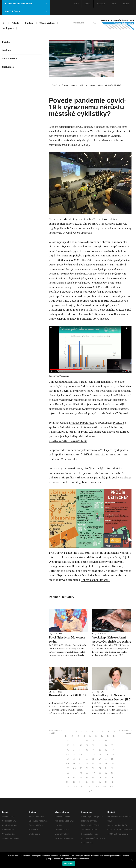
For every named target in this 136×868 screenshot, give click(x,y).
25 (100, 741)
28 (68, 745)
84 (68, 778)
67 (113, 764)
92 (67, 782)
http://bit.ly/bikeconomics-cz (84, 482)
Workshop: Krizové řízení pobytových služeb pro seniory (112, 639)
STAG (87, 4)
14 (84, 736)
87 (87, 778)
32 (93, 745)
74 (106, 768)
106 (112, 787)
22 (80, 741)
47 (87, 755)
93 (74, 782)
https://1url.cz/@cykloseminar (68, 441)
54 (81, 759)
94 (80, 782)
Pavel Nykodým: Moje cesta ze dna (67, 639)
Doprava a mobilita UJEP (95, 580)
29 (74, 745)
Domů (54, 85)
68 (68, 768)
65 (100, 764)
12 (72, 736)
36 (68, 750)
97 (100, 782)
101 (76, 787)
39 (87, 750)
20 (68, 741)
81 (100, 773)
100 (69, 787)
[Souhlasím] (132, 860)
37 (74, 750)
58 (106, 759)
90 (106, 778)
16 (96, 736)
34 (106, 745)
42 (106, 750)
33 (100, 745)
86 (81, 778)
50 (107, 755)
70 (81, 768)
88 (93, 778)
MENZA (127, 4)
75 (112, 768)
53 (74, 759)
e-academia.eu (106, 575)
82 (106, 773)
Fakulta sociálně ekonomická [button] (26, 4)
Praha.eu (119, 423)
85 (74, 778)
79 (87, 773)
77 (74, 773)
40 (93, 750)
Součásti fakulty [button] (26, 11)
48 (94, 755)
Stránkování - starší (125, 732)
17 (102, 736)
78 (81, 773)
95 (87, 782)
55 (87, 759)
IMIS (114, 4)
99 (113, 782)
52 (68, 759)
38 (80, 750)
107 (90, 791)
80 (94, 773)
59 (112, 759)
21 (74, 741)
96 (93, 782)
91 (113, 778)
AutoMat (65, 427)
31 (87, 745)
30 (81, 745)
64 (93, 764)
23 (87, 741)
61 (74, 764)
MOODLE (101, 4)
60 (68, 764)
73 (100, 768)
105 (104, 787)
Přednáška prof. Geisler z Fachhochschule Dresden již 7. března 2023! (112, 699)
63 (87, 764)
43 (113, 750)
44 (68, 755)
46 (81, 755)
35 (112, 745)
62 (80, 764)
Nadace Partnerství (82, 423)
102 (83, 787)
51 (113, 755)
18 (108, 736)
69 (74, 768)
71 (87, 768)
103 (90, 787)
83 (112, 773)
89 (100, 778)
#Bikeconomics (84, 478)
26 (106, 741)
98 (106, 782)
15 (90, 736)
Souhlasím (69, 864)
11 (66, 736)
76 (68, 773)
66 (106, 764)
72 (93, 768)
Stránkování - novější (55, 732)
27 (112, 741)
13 (78, 736)
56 (93, 759)
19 (114, 736)
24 (93, 741)
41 (100, 750)
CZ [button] (77, 4)
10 (114, 732)
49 (100, 755)
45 (74, 755)
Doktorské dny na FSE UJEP (68, 695)
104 (97, 787)
